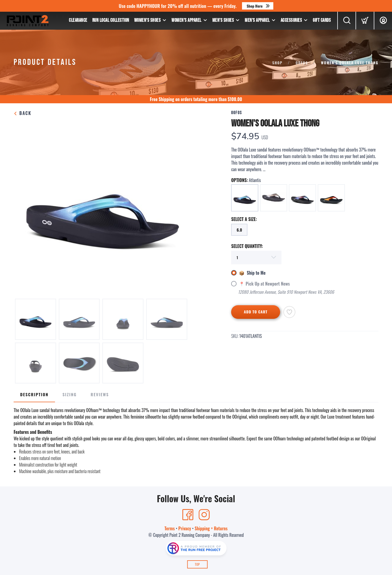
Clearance (78, 20)
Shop (277, 63)
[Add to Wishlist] (289, 312)
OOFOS (302, 63)
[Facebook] (188, 515)
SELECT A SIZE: (244, 219)
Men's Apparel (257, 20)
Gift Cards (322, 20)
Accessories (291, 20)
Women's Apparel (186, 20)
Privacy (185, 528)
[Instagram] (204, 515)
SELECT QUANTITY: (247, 246)
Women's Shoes (148, 20)
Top (197, 564)
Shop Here (255, 6)
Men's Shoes (223, 20)
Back (22, 113)
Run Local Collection (111, 20)
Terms (170, 528)
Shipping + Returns (211, 528)
